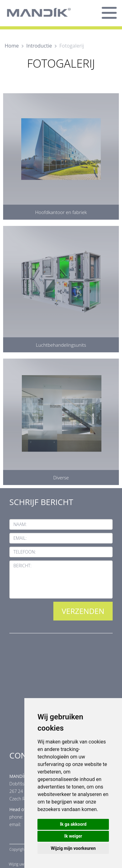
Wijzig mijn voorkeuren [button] (73, 848)
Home (12, 46)
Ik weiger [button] (73, 836)
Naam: (20, 524)
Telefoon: (25, 552)
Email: (20, 538)
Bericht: (22, 566)
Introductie (39, 46)
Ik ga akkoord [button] (73, 824)
